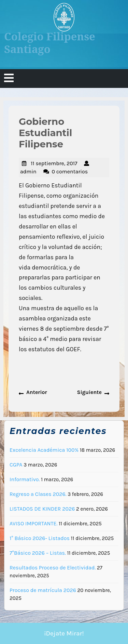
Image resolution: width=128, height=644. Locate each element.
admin (28, 172)
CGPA (16, 465)
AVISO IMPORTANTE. (33, 523)
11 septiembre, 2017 (54, 163)
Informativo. (25, 479)
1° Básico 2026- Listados (40, 538)
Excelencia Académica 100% (44, 450)
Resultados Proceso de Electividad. (53, 568)
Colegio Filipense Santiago (50, 43)
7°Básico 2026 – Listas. (38, 553)
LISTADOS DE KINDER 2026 (42, 509)
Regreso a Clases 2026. (38, 494)
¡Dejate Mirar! (64, 633)
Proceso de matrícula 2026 (43, 590)
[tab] (9, 78)
